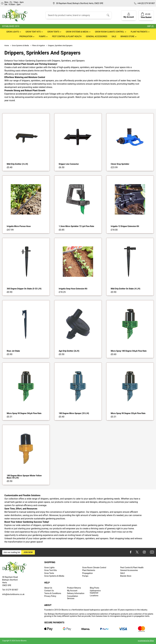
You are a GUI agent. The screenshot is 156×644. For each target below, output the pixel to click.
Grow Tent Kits (33, 32)
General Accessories (97, 36)
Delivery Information (76, 593)
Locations (94, 596)
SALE (114, 36)
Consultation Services (72, 597)
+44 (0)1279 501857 (146, 3)
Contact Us (49, 591)
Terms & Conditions (53, 593)
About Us (48, 588)
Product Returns (74, 588)
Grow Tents (53, 32)
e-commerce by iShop (146, 641)
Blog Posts (94, 588)
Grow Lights (13, 32)
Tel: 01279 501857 (10, 590)
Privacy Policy (50, 596)
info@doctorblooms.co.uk (13, 594)
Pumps (42, 36)
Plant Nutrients (139, 32)
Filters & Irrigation (38, 46)
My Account (72, 591)
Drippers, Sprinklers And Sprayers (59, 46)
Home (7, 46)
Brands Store (127, 36)
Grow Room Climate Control (110, 32)
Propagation (26, 36)
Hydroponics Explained (95, 592)
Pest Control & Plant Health (67, 36)
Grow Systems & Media (77, 32)
